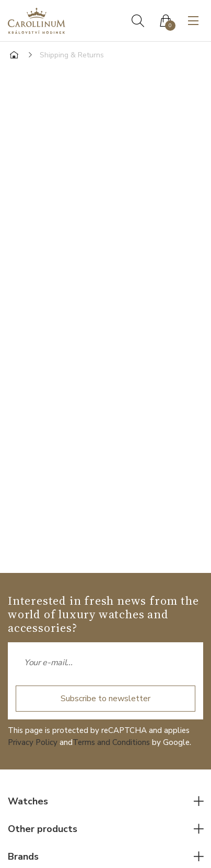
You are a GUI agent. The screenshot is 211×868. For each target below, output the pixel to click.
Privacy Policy (33, 742)
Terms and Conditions (111, 742)
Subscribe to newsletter (105, 699)
